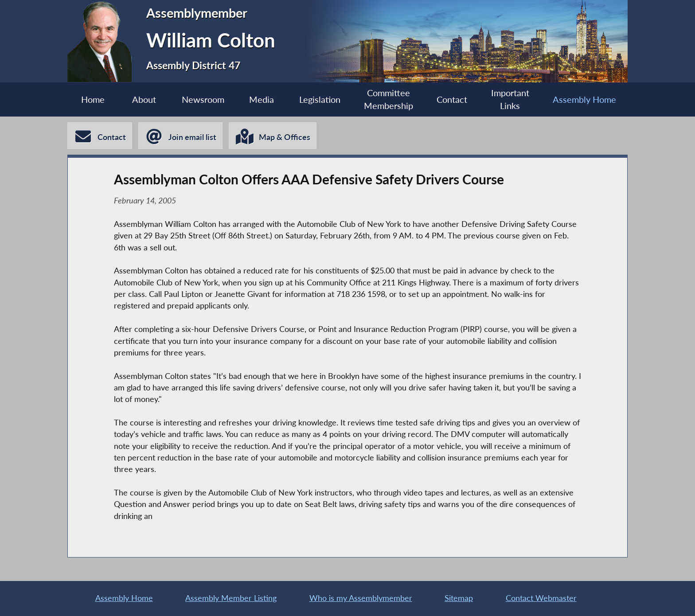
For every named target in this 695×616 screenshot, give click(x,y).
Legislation (320, 99)
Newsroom (203, 99)
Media (262, 99)
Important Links (510, 99)
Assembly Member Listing (231, 598)
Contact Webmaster (541, 598)
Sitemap (459, 598)
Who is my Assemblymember (361, 598)
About (144, 99)
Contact (452, 99)
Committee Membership (388, 99)
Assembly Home (584, 99)
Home (93, 99)
